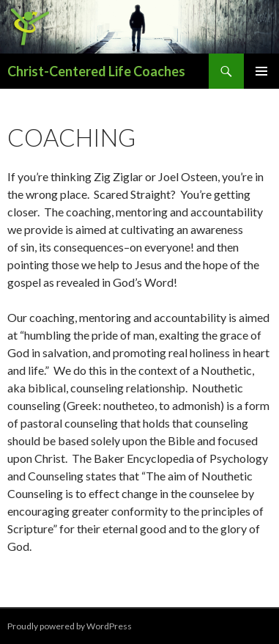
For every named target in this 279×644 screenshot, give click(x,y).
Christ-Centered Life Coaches (96, 71)
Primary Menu (261, 71)
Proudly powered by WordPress (70, 626)
